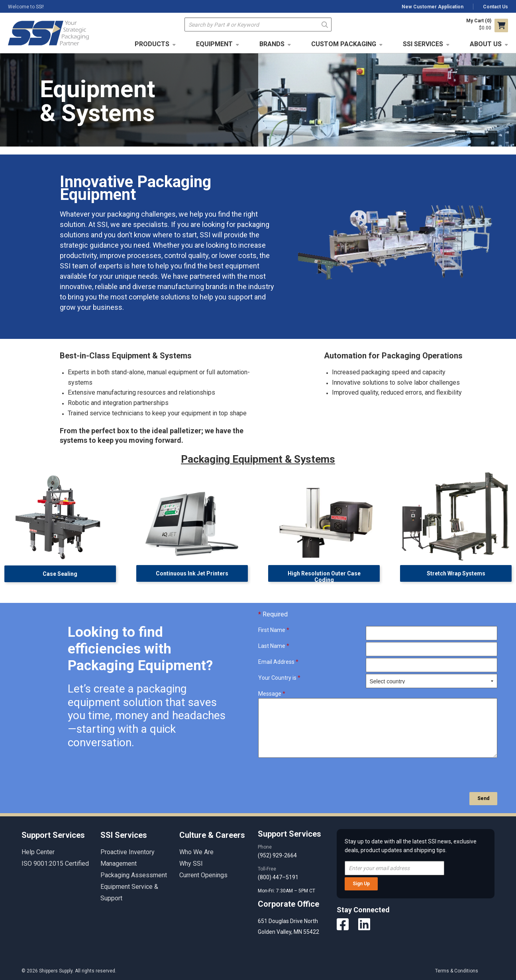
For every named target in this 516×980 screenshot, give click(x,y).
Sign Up (361, 884)
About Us (486, 44)
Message (272, 694)
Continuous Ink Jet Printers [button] (192, 573)
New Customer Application (433, 7)
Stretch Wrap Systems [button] (456, 573)
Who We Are (196, 852)
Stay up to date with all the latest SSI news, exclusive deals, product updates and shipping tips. (411, 846)
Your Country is (279, 678)
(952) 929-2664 (277, 855)
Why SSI (191, 864)
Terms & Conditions (457, 971)
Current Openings (203, 875)
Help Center (38, 852)
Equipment (214, 44)
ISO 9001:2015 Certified (55, 864)
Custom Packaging (344, 44)
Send (483, 798)
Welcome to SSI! (26, 7)
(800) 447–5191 (278, 877)
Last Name (274, 646)
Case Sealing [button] (60, 574)
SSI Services (423, 44)
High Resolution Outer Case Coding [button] (324, 576)
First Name (274, 630)
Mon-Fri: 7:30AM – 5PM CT (287, 891)
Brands (272, 44)
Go (325, 24)
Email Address (278, 662)
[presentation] (319, 775)
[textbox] (258, 24)
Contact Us (495, 7)
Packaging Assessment (134, 875)
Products (152, 44)
